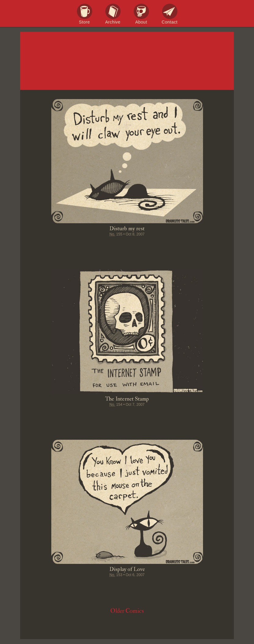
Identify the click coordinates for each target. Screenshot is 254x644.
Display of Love (127, 569)
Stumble (127, 246)
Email (162, 246)
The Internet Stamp (127, 399)
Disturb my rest (127, 229)
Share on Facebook (92, 246)
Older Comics (127, 611)
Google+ (139, 246)
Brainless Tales (127, 61)
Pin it (115, 246)
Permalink (150, 246)
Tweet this (104, 246)
